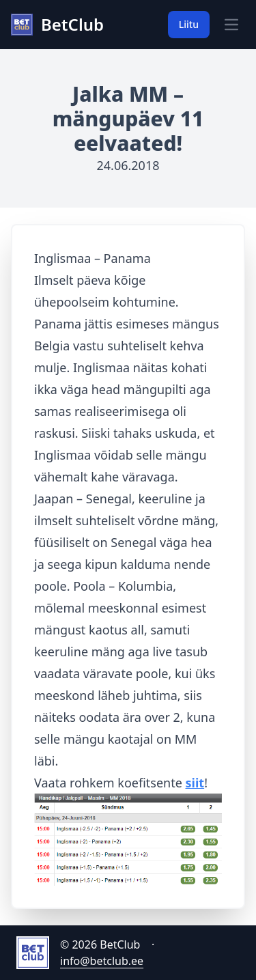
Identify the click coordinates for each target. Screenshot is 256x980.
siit (195, 783)
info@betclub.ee (102, 961)
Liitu (189, 24)
